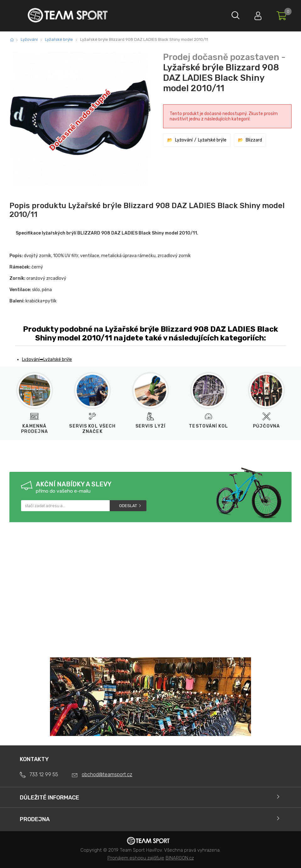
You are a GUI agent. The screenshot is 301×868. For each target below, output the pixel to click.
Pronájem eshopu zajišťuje (136, 858)
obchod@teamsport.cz (107, 774)
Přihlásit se (255, 14)
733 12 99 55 (44, 774)
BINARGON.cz (180, 858)
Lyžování (29, 39)
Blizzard (254, 140)
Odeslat (128, 506)
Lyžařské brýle (59, 39)
